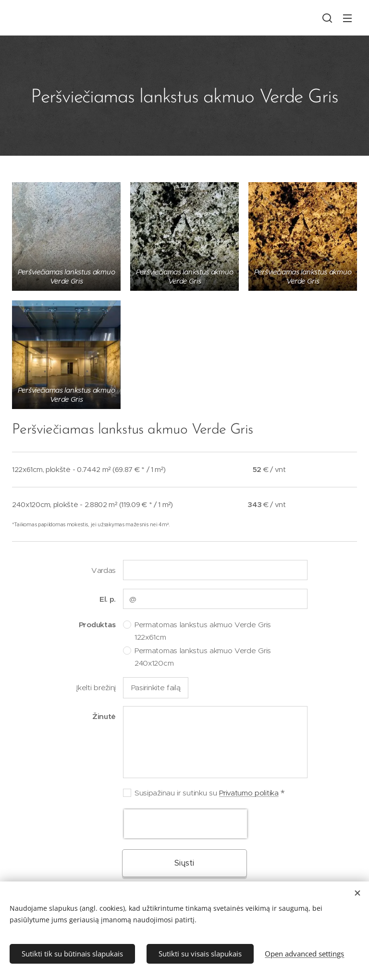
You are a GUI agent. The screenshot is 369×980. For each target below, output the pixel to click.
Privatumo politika (249, 793)
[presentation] (185, 824)
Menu (347, 18)
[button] (327, 18)
